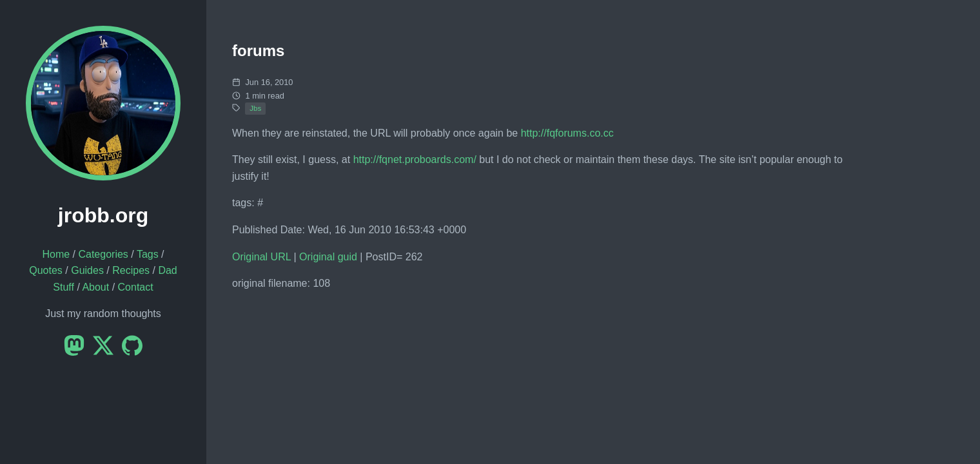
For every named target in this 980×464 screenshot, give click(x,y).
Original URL (261, 257)
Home (56, 254)
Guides (87, 270)
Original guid (328, 257)
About (95, 287)
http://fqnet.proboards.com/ (415, 159)
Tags (148, 254)
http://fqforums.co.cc (567, 133)
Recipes (131, 270)
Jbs (255, 108)
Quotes (46, 270)
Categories (103, 254)
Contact (136, 287)
